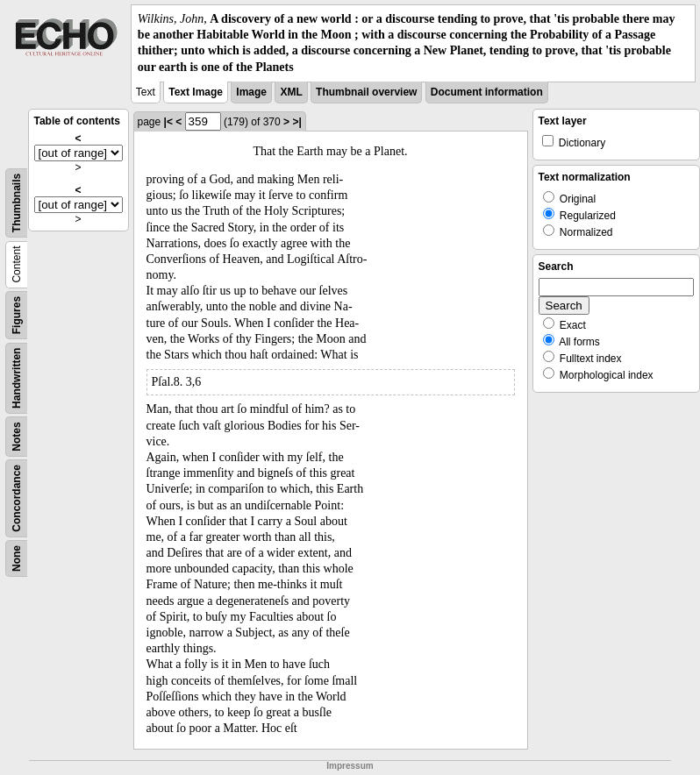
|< (168, 122)
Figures (17, 315)
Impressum (350, 766)
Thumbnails (17, 203)
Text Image (196, 92)
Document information (487, 92)
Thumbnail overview (366, 92)
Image (251, 92)
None (17, 558)
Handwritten (17, 377)
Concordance (17, 498)
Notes (17, 436)
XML (291, 92)
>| (296, 122)
